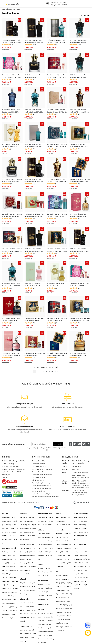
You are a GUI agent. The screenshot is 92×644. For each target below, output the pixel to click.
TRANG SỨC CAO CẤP (81, 514)
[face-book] (70, 444)
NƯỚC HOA (41, 530)
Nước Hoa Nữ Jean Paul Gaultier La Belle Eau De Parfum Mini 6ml (33, 285)
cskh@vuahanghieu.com (80, 473)
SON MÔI (59, 514)
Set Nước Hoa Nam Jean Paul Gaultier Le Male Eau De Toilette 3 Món (57, 215)
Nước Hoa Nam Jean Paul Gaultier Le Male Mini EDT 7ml (33, 146)
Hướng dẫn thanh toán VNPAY (12, 472)
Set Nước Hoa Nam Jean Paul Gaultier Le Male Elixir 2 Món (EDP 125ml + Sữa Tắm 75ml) (80, 181)
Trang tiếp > (53, 371)
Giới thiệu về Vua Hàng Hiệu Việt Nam (14, 461)
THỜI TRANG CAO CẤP (9, 548)
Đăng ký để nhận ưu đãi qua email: (14, 444)
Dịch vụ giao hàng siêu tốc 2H (42, 486)
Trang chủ (5, 9)
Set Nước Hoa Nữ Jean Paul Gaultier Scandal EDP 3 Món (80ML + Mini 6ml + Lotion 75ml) (12, 76)
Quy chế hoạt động (8, 464)
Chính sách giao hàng (39, 466)
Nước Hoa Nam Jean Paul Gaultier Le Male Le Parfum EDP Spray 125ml (34, 41)
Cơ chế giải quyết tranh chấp (41, 483)
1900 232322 (62, 5)
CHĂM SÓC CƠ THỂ (26, 626)
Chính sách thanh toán (39, 472)
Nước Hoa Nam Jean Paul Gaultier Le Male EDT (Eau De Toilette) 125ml (56, 41)
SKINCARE (23, 514)
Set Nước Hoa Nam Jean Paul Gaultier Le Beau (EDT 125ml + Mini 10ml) (57, 250)
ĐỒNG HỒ (23, 579)
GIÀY (57, 572)
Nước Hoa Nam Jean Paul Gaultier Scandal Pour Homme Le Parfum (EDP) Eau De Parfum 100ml (35, 76)
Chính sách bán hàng (39, 461)
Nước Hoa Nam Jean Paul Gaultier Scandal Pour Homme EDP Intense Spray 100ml (11, 320)
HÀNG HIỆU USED (43, 604)
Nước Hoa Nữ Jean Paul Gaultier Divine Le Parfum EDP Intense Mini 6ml (56, 285)
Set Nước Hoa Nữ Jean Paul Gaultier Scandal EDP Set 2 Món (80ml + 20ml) (57, 111)
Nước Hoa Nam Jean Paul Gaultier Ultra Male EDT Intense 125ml (11, 111)
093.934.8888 (61, 3)
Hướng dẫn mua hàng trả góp (41, 494)
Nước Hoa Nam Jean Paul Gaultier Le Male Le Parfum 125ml (34, 181)
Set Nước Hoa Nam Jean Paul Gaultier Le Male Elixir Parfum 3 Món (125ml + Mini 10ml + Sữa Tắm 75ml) (12, 250)
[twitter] (84, 444)
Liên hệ (4, 477)
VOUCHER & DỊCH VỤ (27, 545)
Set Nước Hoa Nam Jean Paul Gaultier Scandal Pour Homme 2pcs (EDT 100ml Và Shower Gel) (35, 354)
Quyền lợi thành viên (39, 491)
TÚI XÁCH (5, 514)
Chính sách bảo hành (39, 464)
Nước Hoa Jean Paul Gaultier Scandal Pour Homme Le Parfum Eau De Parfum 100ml (12, 181)
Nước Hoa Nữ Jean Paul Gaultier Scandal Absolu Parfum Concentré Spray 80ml (80, 215)
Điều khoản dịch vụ (38, 480)
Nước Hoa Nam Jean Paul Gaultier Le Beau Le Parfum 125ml (79, 41)
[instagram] (75, 444)
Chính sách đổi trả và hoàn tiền (42, 469)
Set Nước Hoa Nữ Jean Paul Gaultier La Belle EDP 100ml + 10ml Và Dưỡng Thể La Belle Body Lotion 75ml (34, 215)
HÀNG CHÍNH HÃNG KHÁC (80, 546)
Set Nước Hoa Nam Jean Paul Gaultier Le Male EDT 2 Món (57, 146)
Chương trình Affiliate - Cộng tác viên (14, 469)
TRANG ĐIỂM (60, 530)
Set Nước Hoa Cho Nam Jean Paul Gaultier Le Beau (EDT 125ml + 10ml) (57, 354)
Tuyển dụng (6, 475)
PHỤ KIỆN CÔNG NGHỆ (45, 514)
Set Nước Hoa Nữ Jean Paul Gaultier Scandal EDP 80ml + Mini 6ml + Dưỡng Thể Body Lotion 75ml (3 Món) (79, 285)
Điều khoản (21, 503)
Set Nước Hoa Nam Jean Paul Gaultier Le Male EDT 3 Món (80, 320)
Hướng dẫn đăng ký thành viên (42, 488)
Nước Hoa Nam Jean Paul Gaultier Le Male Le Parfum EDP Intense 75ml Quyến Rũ (79, 250)
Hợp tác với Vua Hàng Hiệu (11, 466)
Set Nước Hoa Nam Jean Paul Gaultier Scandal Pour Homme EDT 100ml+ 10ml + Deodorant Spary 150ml (57, 320)
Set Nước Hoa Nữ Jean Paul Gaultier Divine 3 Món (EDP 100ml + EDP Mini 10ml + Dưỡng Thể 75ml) (34, 320)
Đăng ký (58, 444)
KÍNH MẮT (41, 565)
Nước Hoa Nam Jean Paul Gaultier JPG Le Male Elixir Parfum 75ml (79, 111)
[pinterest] (79, 444)
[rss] (88, 444)
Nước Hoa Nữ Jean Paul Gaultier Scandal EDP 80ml (11, 354)
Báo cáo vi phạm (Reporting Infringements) (45, 497)
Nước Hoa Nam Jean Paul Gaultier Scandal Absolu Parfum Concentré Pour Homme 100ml (78, 354)
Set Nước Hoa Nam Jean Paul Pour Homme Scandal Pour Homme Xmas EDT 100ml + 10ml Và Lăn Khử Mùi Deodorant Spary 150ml (12, 215)
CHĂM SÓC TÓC (43, 581)
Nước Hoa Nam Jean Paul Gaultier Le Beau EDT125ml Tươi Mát (34, 111)
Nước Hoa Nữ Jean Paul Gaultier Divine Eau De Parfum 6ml (10, 146)
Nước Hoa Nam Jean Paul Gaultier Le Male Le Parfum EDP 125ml (34, 250)
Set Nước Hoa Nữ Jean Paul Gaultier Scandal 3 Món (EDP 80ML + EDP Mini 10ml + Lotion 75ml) (57, 76)
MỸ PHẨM (41, 610)
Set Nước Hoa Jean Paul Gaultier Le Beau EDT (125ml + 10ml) (79, 146)
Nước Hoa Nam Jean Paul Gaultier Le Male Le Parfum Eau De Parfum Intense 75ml (12, 41)
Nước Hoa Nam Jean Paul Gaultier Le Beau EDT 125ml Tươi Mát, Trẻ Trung (12, 285)
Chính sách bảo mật (38, 477)
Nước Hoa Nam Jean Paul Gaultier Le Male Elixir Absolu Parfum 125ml (57, 181)
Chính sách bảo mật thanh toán (42, 475)
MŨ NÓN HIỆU (24, 599)
